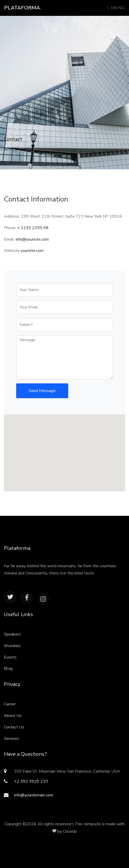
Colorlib (70, 831)
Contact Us (14, 727)
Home (10, 149)
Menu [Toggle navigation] (116, 8)
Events (10, 657)
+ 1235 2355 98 (33, 228)
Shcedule (12, 646)
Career (10, 704)
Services (11, 739)
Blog (8, 669)
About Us (13, 716)
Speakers (12, 634)
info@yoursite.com (32, 239)
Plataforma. (23, 8)
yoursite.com (32, 251)
